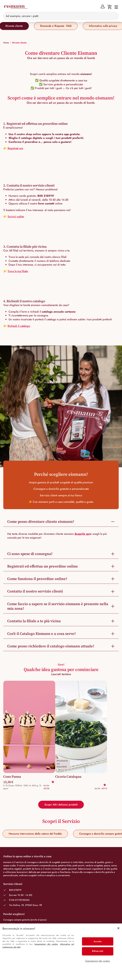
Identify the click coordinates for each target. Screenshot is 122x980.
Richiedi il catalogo (19, 326)
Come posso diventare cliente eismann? (41, 522)
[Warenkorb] (110, 7)
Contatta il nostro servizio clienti (35, 591)
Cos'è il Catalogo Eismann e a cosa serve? (42, 634)
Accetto (98, 941)
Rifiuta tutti (98, 951)
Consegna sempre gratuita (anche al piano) (25, 920)
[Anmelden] (103, 7)
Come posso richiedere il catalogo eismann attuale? (51, 646)
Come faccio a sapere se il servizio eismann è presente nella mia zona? (58, 606)
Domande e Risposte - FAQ (56, 26)
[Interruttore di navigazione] (115, 7)
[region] (61, 952)
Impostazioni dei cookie (46, 944)
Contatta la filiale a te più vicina (34, 621)
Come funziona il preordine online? (37, 579)
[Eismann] (16, 7)
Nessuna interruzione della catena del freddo (35, 834)
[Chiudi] (118, 928)
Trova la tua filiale (18, 271)
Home (6, 43)
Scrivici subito (16, 216)
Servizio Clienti (13, 884)
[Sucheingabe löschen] (114, 16)
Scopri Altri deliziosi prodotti (61, 805)
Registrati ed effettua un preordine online (43, 566)
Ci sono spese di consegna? (30, 554)
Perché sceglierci (14, 914)
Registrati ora (15, 148)
